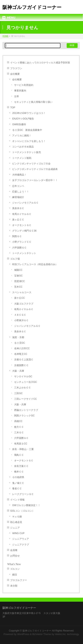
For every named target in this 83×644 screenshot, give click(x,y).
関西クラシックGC (24, 416)
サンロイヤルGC (23, 376)
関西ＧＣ (17, 236)
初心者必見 (16, 522)
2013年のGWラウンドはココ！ (29, 113)
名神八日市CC (22, 348)
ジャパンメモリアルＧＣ (25, 203)
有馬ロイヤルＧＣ (22, 214)
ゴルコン (15, 569)
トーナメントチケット (24, 253)
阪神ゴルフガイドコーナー (32, 7)
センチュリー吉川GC (26, 382)
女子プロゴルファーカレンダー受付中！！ (35, 180)
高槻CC (18, 421)
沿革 (17, 96)
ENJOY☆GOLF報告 (23, 119)
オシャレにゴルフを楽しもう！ (29, 141)
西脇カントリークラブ (26, 410)
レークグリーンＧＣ (23, 494)
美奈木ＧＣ (18, 208)
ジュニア (15, 528)
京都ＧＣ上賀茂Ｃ (24, 360)
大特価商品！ (19, 175)
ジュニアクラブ (21, 545)
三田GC (18, 393)
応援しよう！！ (21, 192)
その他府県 (18, 477)
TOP (13, 108)
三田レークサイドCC (25, 399)
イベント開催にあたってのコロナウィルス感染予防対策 (40, 63)
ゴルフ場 (15, 259)
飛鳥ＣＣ (19, 455)
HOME (5, 36)
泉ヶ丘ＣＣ (18, 220)
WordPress (23, 634)
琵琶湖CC (19, 281)
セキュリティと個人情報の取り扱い (33, 102)
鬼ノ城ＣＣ (18, 483)
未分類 (14, 586)
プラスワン (16, 68)
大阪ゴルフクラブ (24, 304)
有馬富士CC (21, 444)
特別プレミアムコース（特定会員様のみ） (35, 264)
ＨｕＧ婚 (17, 517)
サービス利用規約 (24, 85)
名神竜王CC (21, 354)
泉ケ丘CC (19, 298)
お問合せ (15, 556)
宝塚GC (18, 276)
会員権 (14, 550)
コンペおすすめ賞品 (23, 147)
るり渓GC (20, 343)
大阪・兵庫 (18, 371)
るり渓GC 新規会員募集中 (27, 130)
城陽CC (18, 270)
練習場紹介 (18, 197)
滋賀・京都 (18, 337)
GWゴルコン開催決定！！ (26, 505)
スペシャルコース (22, 292)
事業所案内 (20, 91)
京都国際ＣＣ (21, 365)
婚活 (15, 575)
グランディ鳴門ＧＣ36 (24, 231)
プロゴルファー (19, 580)
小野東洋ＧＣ (21, 320)
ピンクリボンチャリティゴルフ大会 (31, 164)
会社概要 (15, 74)
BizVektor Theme (42, 634)
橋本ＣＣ (19, 472)
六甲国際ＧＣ (19, 248)
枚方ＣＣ (19, 427)
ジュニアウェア (21, 539)
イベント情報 (17, 500)
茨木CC (18, 287)
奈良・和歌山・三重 (23, 449)
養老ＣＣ (17, 489)
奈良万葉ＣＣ (21, 466)
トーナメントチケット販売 (27, 152)
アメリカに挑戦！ (22, 136)
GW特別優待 (19, 124)
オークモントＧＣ (22, 225)
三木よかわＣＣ (23, 388)
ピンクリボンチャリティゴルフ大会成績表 (35, 169)
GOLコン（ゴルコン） (22, 511)
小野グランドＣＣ (22, 242)
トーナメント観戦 (22, 158)
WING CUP (18, 533)
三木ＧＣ (19, 433)
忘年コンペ (18, 186)
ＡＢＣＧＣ (20, 315)
